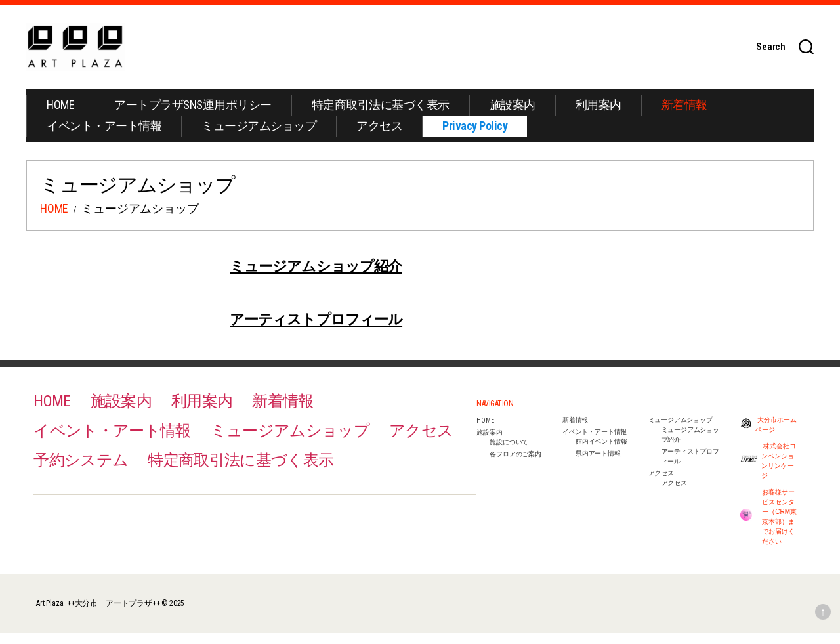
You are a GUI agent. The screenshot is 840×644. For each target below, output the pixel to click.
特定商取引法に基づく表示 (381, 116)
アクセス (379, 137)
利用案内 (598, 116)
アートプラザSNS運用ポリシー (193, 116)
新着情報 (684, 116)
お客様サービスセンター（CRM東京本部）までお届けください (768, 528)
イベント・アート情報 (104, 137)
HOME (60, 116)
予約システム (81, 471)
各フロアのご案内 (515, 465)
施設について (509, 453)
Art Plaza (50, 614)
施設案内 (513, 116)
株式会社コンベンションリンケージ (768, 472)
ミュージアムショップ (259, 137)
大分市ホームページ (768, 436)
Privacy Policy (475, 137)
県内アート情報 (598, 464)
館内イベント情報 (601, 453)
